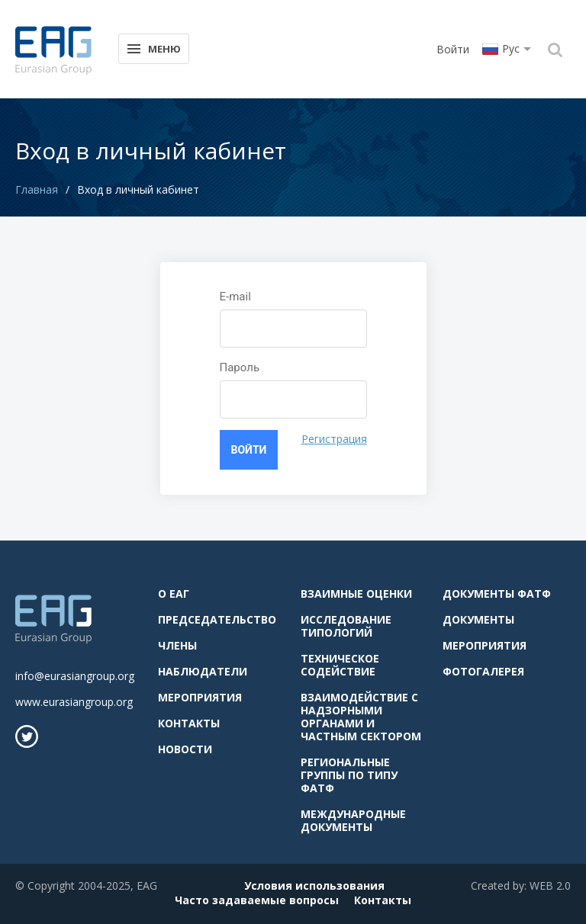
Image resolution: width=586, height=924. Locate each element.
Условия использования (314, 885)
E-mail (235, 297)
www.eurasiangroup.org (74, 702)
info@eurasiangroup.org (75, 676)
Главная (37, 189)
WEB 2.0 (550, 885)
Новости (185, 749)
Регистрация (334, 439)
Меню (153, 48)
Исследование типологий (346, 626)
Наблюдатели (203, 671)
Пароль (240, 367)
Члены (177, 645)
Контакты (189, 723)
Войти (453, 49)
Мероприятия (200, 697)
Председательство (217, 619)
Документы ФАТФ (497, 594)
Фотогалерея (483, 671)
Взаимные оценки (356, 594)
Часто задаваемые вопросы (257, 900)
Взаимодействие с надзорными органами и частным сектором (361, 717)
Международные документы (353, 820)
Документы (478, 619)
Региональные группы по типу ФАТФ (349, 775)
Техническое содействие (340, 665)
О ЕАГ (174, 594)
